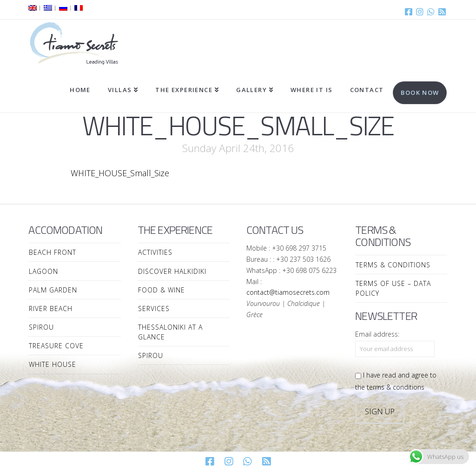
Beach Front (53, 252)
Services (154, 308)
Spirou (41, 327)
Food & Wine (162, 290)
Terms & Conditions (393, 265)
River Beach (51, 308)
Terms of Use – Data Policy (393, 288)
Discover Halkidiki (172, 271)
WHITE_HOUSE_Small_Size (120, 173)
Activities (155, 252)
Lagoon (43, 271)
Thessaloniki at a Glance (170, 332)
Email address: (377, 334)
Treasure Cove (56, 346)
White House (53, 364)
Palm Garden (53, 290)
